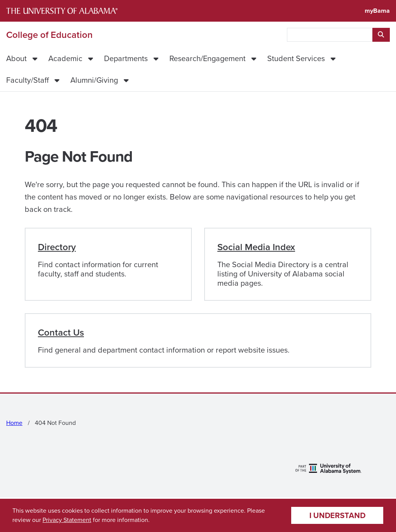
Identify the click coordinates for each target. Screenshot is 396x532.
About (16, 58)
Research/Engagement (207, 58)
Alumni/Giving (94, 80)
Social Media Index (256, 247)
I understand (337, 515)
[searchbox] (330, 35)
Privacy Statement (67, 520)
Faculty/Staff (27, 80)
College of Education (49, 35)
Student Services (296, 58)
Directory (57, 247)
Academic (65, 58)
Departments (126, 58)
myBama (377, 11)
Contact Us (61, 332)
